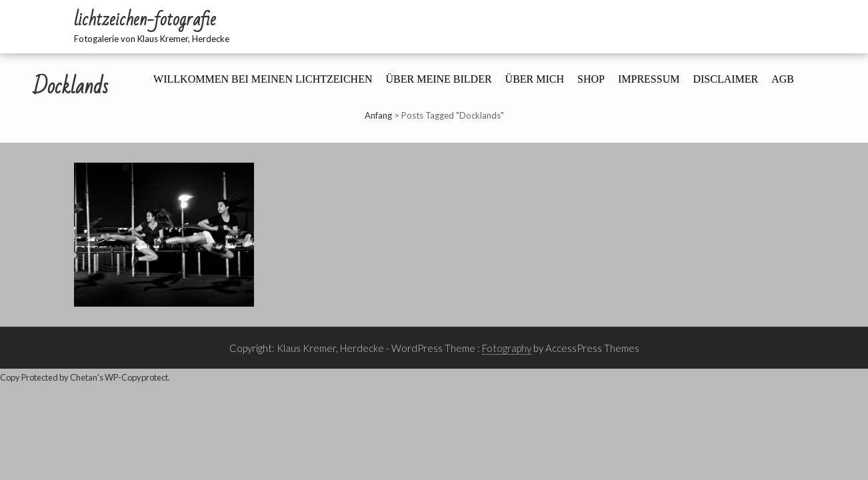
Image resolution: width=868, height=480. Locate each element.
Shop (591, 79)
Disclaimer (725, 79)
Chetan (84, 377)
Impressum (649, 79)
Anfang (378, 115)
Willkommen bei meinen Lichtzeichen (263, 79)
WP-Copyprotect (136, 377)
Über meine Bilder (438, 79)
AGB (783, 79)
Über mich (535, 79)
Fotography (507, 348)
